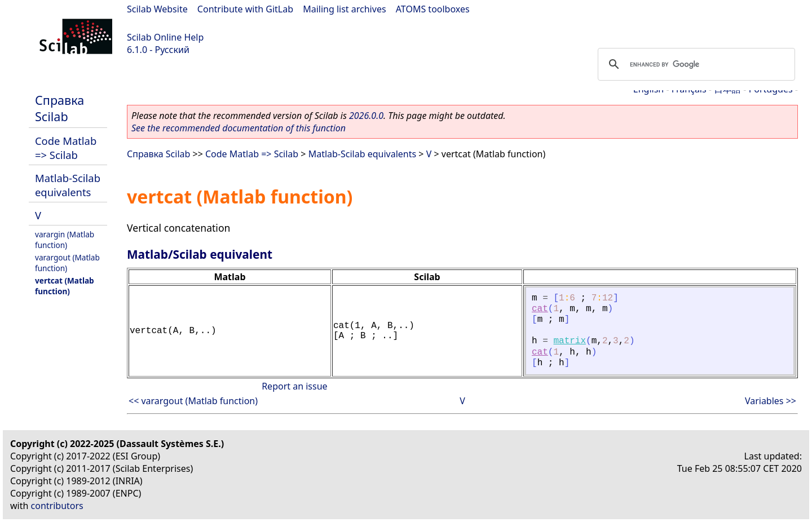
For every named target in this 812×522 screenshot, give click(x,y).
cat (540, 309)
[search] (695, 64)
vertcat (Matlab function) (65, 286)
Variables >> (771, 401)
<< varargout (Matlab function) (193, 401)
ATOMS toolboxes (433, 9)
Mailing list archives (344, 9)
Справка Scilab (59, 108)
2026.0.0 (366, 116)
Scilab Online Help (165, 37)
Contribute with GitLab (245, 9)
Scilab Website (157, 9)
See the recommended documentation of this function (239, 128)
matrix (570, 341)
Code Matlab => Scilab (66, 148)
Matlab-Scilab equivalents (68, 185)
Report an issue (294, 386)
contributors (57, 506)
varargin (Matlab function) (65, 240)
